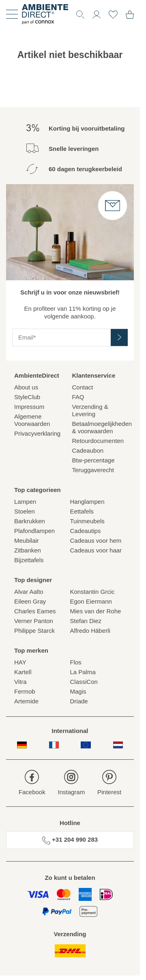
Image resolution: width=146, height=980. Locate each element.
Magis (78, 691)
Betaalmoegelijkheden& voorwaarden (99, 427)
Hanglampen (87, 502)
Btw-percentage (93, 460)
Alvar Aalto (29, 592)
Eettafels (82, 511)
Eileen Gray (30, 601)
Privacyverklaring (37, 433)
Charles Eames (35, 611)
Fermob (25, 691)
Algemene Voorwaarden (32, 420)
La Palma (83, 672)
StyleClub (27, 397)
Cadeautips (86, 531)
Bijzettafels (29, 560)
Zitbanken (28, 550)
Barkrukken (30, 521)
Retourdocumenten (98, 441)
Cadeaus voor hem (96, 541)
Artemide (26, 701)
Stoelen (25, 511)
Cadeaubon (88, 450)
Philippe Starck (34, 631)
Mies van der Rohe (96, 611)
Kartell (23, 672)
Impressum (29, 407)
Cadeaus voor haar (96, 550)
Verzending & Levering (90, 410)
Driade (79, 701)
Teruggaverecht (93, 470)
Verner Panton (34, 621)
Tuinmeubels (87, 521)
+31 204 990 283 (70, 840)
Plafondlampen (34, 531)
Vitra (20, 682)
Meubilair (27, 541)
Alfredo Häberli (90, 631)
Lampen (25, 502)
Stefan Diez (86, 621)
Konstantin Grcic (92, 592)
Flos (76, 662)
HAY (20, 662)
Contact (83, 387)
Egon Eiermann (91, 601)
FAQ (78, 397)
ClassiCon (84, 682)
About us (26, 387)
